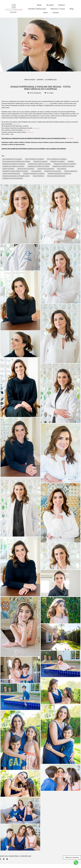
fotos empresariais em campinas (12, 159)
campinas (71, 161)
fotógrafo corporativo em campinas (34, 174)
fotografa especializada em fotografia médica (16, 176)
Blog (72, 9)
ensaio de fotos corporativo (26, 169)
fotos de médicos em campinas (34, 159)
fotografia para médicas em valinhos (13, 166)
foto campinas (62, 169)
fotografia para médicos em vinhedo (38, 166)
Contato (56, 13)
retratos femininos (38, 176)
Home (39, 5)
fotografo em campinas (58, 161)
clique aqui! (36, 128)
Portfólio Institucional (37, 9)
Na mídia (50, 5)
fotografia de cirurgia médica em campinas (15, 171)
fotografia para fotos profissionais (13, 178)
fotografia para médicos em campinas (14, 164)
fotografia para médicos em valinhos (65, 164)
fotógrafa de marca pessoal (53, 171)
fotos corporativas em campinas (57, 159)
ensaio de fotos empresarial (46, 169)
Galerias (62, 5)
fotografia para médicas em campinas (39, 164)
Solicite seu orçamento (72, 857)
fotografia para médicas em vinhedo (63, 166)
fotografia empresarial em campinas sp (59, 174)
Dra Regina (46, 104)
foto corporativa (36, 171)
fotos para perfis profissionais (56, 176)
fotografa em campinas (40, 161)
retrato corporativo (8, 169)
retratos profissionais (71, 171)
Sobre (46, 13)
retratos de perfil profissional (11, 174)
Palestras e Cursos (58, 9)
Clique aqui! (16, 124)
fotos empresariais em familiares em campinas (16, 161)
